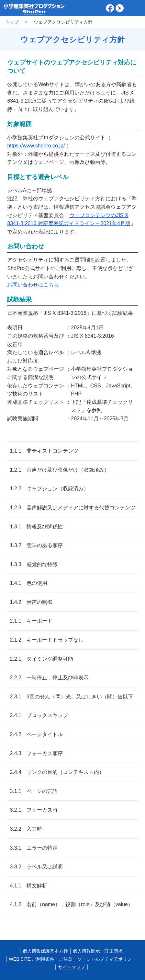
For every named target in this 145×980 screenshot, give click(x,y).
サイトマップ (72, 967)
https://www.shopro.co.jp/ (36, 146)
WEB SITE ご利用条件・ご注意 (41, 959)
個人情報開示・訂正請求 (98, 951)
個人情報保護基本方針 (45, 951)
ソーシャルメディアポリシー (107, 959)
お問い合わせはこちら (33, 285)
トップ (12, 22)
